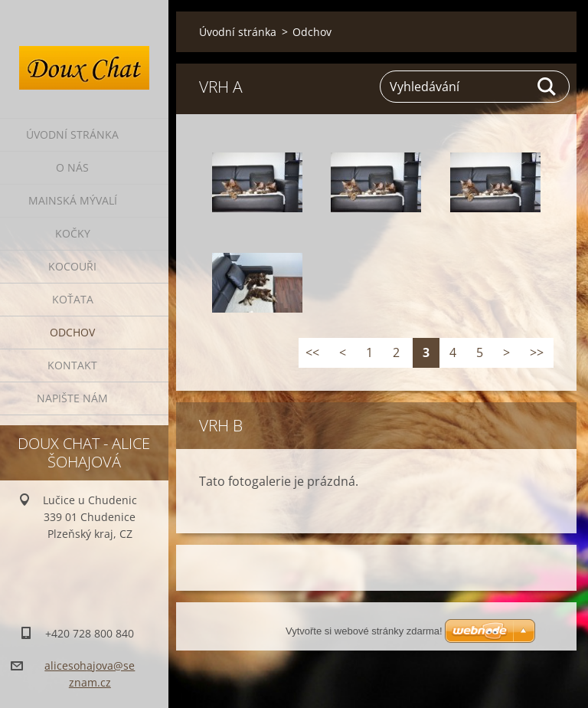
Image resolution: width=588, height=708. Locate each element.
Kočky (73, 233)
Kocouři (72, 266)
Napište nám (72, 398)
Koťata (73, 299)
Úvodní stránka (72, 134)
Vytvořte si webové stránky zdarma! (364, 631)
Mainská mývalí (73, 200)
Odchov (72, 332)
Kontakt (72, 365)
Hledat (547, 87)
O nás (72, 167)
